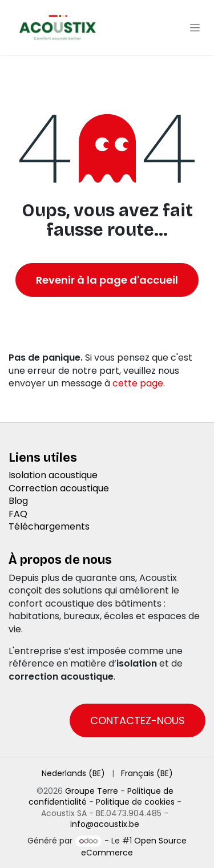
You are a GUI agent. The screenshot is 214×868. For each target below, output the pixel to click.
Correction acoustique (59, 488)
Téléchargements (49, 526)
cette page (138, 383)
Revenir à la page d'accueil (107, 280)
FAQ (18, 514)
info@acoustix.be (105, 824)
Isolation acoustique (53, 475)
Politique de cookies (135, 802)
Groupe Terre (92, 791)
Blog (18, 501)
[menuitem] (73, 774)
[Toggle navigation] (195, 27)
